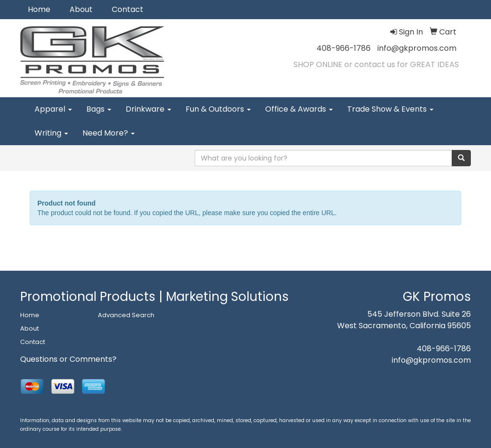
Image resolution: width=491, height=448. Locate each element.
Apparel (53, 109)
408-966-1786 (344, 48)
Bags (99, 109)
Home (39, 9)
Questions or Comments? (68, 359)
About (81, 9)
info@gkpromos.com (417, 48)
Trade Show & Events (390, 109)
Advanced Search (126, 315)
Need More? (109, 133)
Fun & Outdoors (218, 109)
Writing (51, 133)
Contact (128, 9)
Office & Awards (299, 109)
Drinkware (148, 109)
